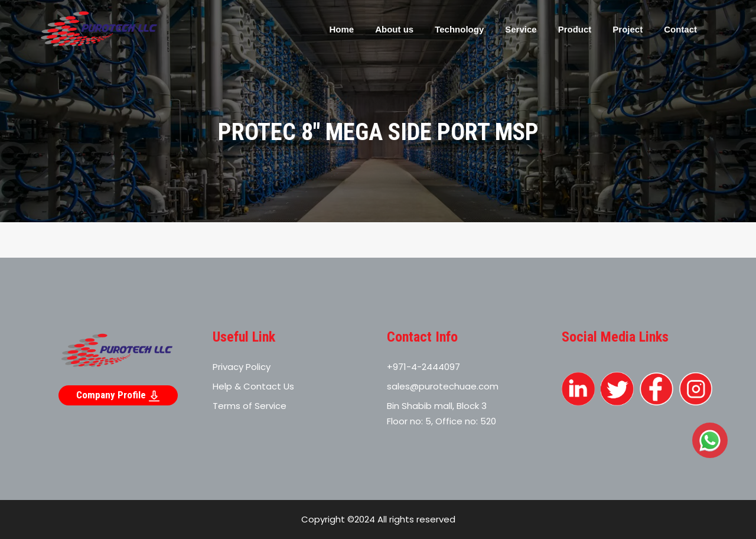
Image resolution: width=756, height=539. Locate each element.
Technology (459, 29)
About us (394, 29)
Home (341, 29)
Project (628, 29)
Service (521, 29)
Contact (680, 29)
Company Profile (118, 395)
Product (575, 29)
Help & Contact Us (253, 386)
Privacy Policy (242, 367)
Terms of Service (250, 406)
